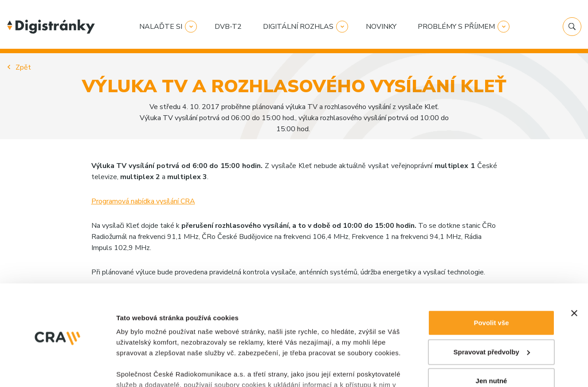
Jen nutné (492, 287)
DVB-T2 (228, 27)
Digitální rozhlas (298, 27)
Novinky (381, 27)
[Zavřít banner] (574, 219)
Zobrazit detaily (141, 336)
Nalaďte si (161, 27)
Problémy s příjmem (456, 27)
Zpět (23, 67)
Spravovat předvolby (492, 258)
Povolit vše (491, 229)
